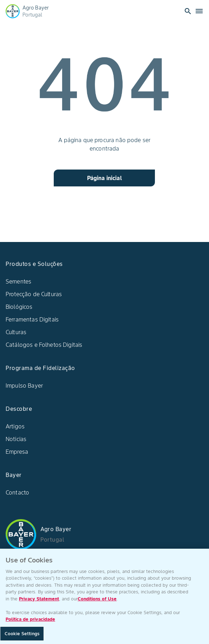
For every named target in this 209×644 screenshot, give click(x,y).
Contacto (17, 492)
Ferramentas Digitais (32, 319)
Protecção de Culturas (34, 294)
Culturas (16, 332)
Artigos (15, 426)
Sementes (18, 281)
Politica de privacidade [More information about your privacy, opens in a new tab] (30, 623)
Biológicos (19, 307)
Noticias (16, 439)
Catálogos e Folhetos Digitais (44, 345)
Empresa (17, 452)
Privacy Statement (39, 602)
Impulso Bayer (24, 385)
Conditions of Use (97, 602)
